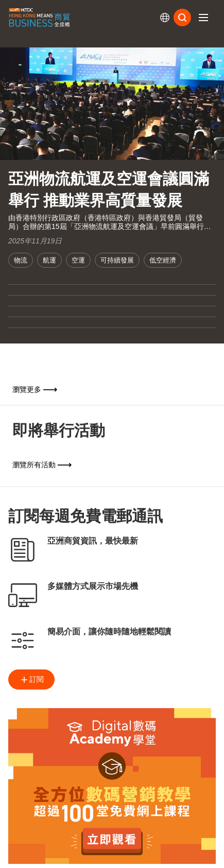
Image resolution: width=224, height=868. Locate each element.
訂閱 (31, 680)
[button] (203, 18)
